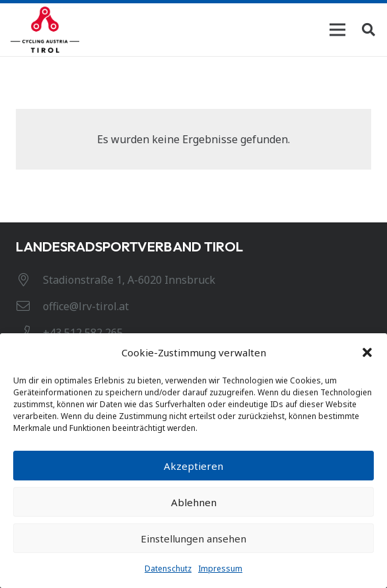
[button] (367, 352)
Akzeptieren (194, 466)
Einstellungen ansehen (194, 539)
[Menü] (337, 30)
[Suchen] (369, 30)
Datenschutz (168, 569)
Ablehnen (194, 502)
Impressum (220, 569)
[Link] (45, 30)
